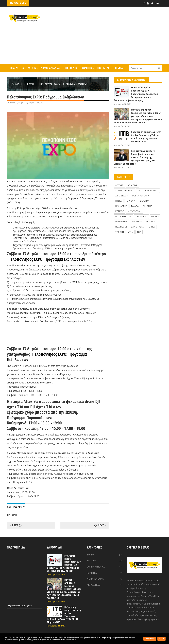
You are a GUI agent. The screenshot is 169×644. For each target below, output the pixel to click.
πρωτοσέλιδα (14, 606)
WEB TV (33, 68)
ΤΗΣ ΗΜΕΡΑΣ (105, 68)
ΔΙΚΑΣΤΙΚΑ (144, 201)
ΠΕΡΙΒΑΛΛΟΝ (121, 222)
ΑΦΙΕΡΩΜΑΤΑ (122, 196)
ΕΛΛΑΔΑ (135, 206)
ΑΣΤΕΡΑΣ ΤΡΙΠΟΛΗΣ (125, 191)
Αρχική (16, 84)
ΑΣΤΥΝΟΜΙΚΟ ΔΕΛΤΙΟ (148, 191)
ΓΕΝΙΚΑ (120, 68)
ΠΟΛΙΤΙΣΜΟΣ (121, 227)
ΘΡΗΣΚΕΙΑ (147, 206)
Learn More (150, 639)
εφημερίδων (27, 606)
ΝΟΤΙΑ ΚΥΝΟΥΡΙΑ (123, 217)
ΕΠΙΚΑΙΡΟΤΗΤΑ (17, 68)
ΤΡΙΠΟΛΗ (29, 84)
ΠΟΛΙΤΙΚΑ (151, 222)
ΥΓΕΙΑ (130, 232)
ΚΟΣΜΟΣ (120, 211)
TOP (139, 232)
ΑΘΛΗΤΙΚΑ (88, 68)
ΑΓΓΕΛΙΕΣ (119, 185)
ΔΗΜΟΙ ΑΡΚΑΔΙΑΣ (51, 68)
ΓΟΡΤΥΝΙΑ (131, 201)
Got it (161, 639)
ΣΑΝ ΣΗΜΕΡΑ (137, 227)
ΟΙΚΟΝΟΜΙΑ (141, 217)
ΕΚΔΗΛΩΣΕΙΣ (121, 206)
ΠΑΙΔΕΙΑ (155, 217)
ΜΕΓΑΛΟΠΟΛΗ (135, 211)
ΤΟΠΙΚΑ (151, 227)
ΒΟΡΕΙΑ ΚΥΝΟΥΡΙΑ (141, 196)
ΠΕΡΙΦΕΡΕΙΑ (72, 68)
